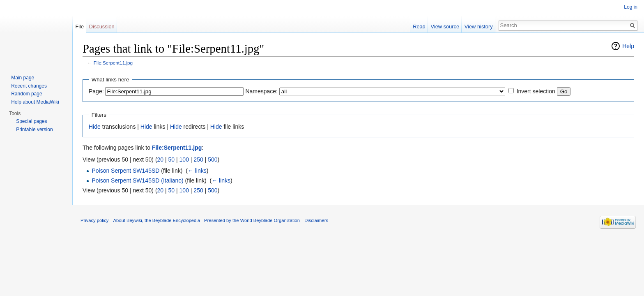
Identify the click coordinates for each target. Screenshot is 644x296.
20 (161, 160)
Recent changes (29, 86)
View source (445, 27)
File (79, 27)
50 (172, 160)
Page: (96, 91)
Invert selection (536, 91)
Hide (95, 127)
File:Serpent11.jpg (113, 63)
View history (479, 27)
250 (198, 160)
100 (184, 160)
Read (419, 27)
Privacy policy (94, 220)
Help (628, 46)
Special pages (31, 121)
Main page (23, 78)
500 (213, 160)
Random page (26, 94)
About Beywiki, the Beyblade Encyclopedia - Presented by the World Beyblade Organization (207, 220)
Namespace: (261, 91)
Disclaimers (316, 220)
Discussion (102, 27)
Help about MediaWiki (35, 102)
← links (197, 171)
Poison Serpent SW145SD (125, 171)
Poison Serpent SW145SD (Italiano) (137, 180)
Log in (631, 7)
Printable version (34, 129)
